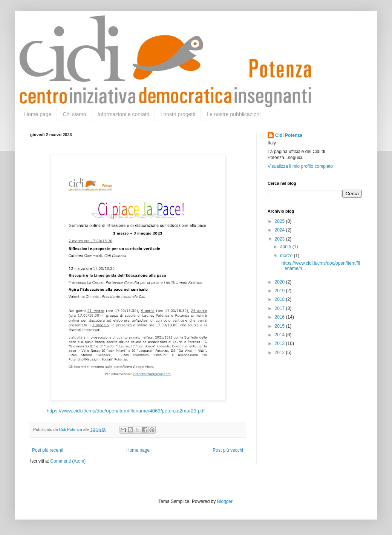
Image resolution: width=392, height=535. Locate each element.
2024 (280, 230)
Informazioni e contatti (123, 114)
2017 (280, 308)
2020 (280, 282)
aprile (286, 247)
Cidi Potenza (289, 135)
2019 (280, 291)
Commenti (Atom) (68, 461)
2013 (280, 343)
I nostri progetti (178, 114)
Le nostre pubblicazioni (234, 114)
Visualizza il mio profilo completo (300, 166)
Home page (38, 114)
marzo (287, 256)
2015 (280, 326)
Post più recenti (48, 450)
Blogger (225, 501)
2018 (280, 299)
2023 (280, 239)
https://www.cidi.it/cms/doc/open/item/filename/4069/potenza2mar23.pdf (126, 411)
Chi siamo (74, 114)
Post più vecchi (228, 450)
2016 (280, 317)
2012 (280, 353)
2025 (280, 221)
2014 (280, 335)
